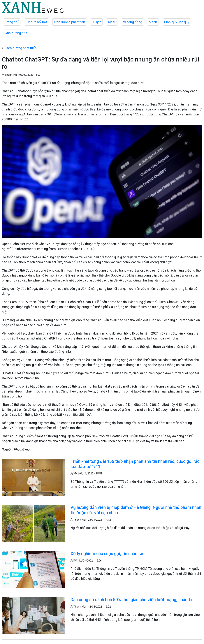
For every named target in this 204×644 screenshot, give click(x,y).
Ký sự (112, 22)
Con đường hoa (16, 33)
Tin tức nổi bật (36, 22)
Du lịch (97, 22)
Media (153, 22)
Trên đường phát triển (69, 22)
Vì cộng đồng (133, 22)
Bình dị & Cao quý (177, 22)
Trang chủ (12, 22)
